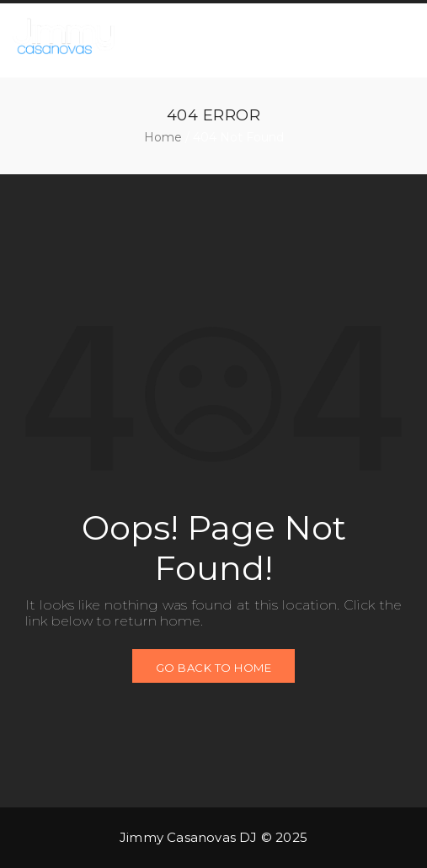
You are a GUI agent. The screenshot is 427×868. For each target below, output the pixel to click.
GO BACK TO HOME (214, 668)
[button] (383, 39)
